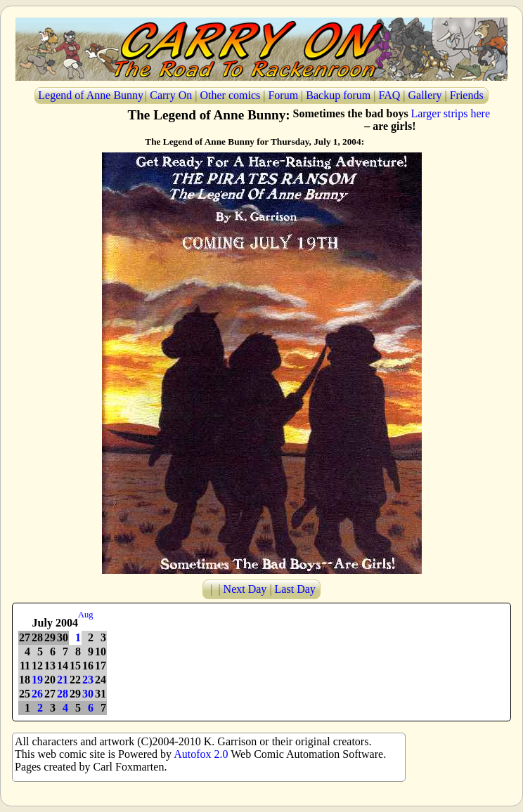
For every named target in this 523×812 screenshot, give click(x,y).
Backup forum (338, 95)
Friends (467, 95)
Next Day (245, 589)
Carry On (171, 95)
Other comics (230, 95)
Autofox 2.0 (201, 754)
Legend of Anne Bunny (91, 95)
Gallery (425, 95)
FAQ (389, 95)
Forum (283, 95)
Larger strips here (450, 113)
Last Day (295, 589)
